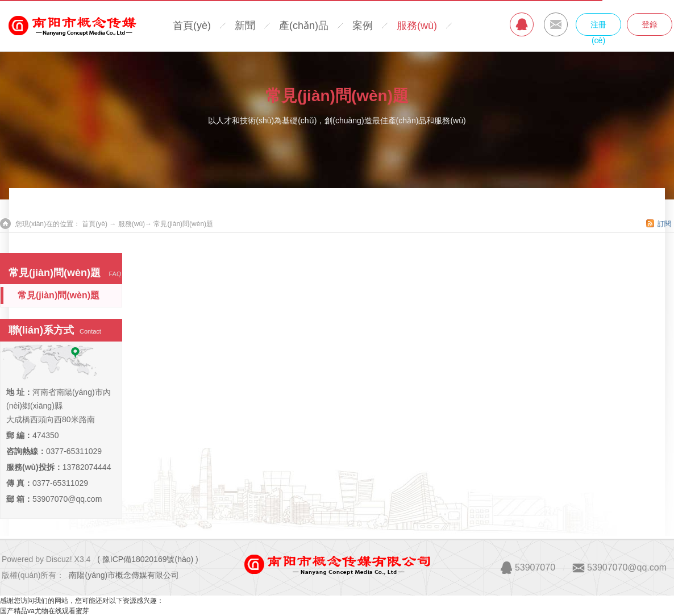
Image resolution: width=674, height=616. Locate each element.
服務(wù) (417, 26)
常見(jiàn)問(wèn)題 (337, 96)
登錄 (650, 24)
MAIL (556, 24)
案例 (363, 26)
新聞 (245, 26)
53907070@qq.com (67, 499)
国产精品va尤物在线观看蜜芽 (45, 611)
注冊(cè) (598, 28)
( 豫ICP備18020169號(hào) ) (147, 559)
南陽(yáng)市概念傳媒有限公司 (124, 575)
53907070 (535, 567)
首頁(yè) (192, 26)
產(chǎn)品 (304, 26)
